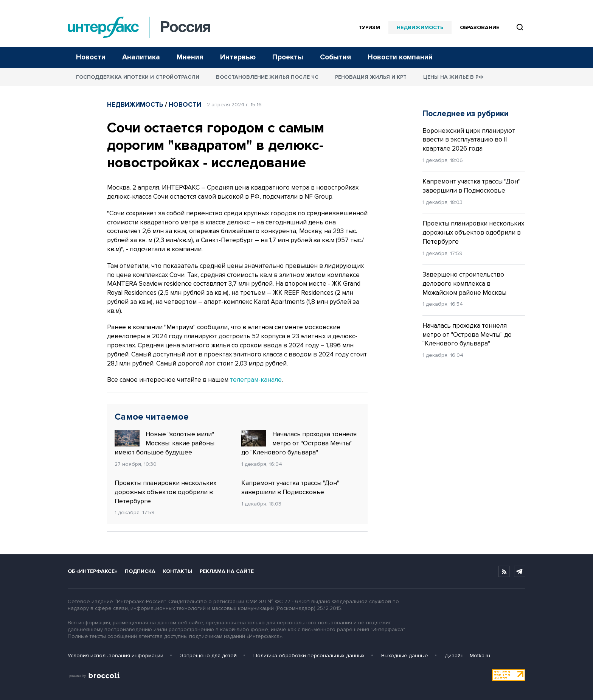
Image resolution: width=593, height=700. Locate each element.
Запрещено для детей (208, 656)
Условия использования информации (116, 656)
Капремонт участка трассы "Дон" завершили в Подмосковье (290, 488)
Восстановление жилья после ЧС (267, 77)
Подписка (140, 571)
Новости (91, 57)
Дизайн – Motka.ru (467, 656)
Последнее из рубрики (466, 114)
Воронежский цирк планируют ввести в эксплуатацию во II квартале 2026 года (469, 140)
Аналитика (141, 57)
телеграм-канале (256, 380)
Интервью (238, 57)
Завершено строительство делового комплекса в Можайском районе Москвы (464, 284)
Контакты (178, 571)
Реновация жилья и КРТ (371, 77)
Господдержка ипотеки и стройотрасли (138, 77)
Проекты (288, 57)
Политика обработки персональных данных (309, 656)
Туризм (369, 27)
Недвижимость (420, 27)
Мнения (190, 57)
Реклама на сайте (227, 571)
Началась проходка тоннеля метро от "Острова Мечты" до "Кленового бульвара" (299, 443)
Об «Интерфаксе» (92, 571)
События (335, 57)
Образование (480, 27)
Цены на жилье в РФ (453, 77)
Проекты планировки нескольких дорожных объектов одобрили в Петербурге (165, 492)
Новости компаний (400, 57)
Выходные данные (405, 656)
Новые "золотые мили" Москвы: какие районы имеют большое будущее (165, 443)
